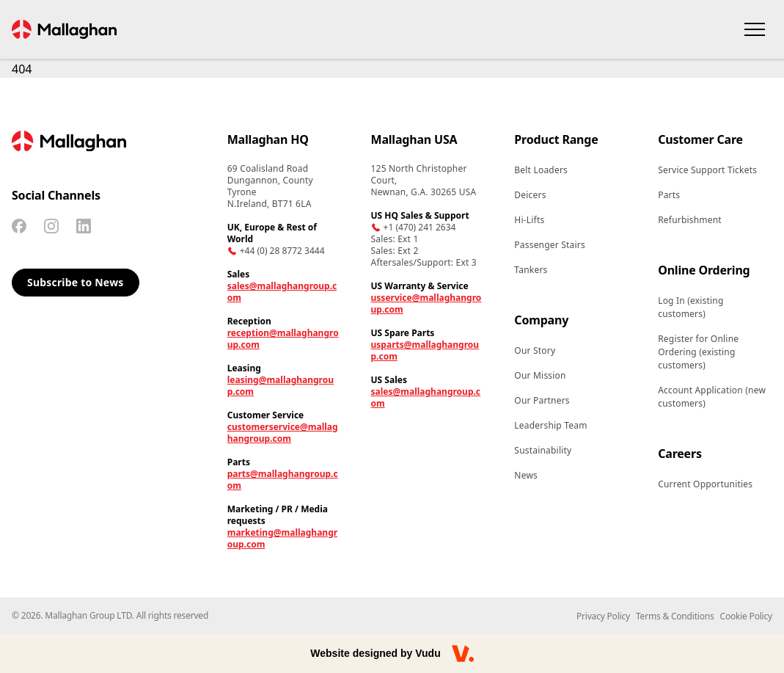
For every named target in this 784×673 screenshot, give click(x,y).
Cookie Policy (747, 616)
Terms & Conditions (675, 616)
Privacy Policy (603, 616)
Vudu (428, 653)
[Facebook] (19, 226)
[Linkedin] (84, 226)
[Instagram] (51, 226)
